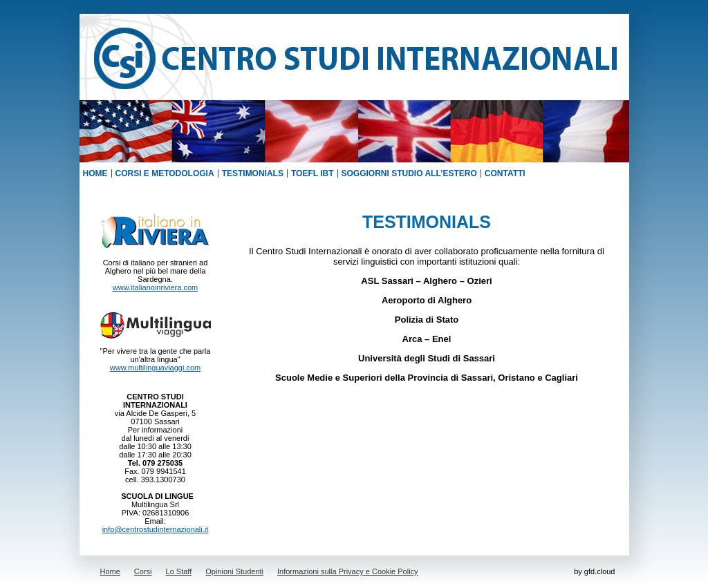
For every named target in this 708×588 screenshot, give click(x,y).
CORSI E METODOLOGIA (165, 173)
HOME (95, 173)
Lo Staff (179, 571)
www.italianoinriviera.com (156, 287)
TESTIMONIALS (253, 173)
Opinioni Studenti (234, 571)
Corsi (143, 571)
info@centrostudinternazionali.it (156, 529)
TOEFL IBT (313, 173)
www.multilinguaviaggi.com (155, 368)
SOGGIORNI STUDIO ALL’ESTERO (409, 173)
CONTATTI (505, 173)
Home (110, 571)
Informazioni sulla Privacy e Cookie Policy (348, 571)
